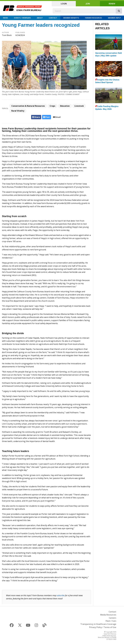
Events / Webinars (22, 18)
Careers (113, 618)
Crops (52, 106)
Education (65, 106)
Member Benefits (71, 18)
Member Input (114, 18)
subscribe (61, 595)
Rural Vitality (18, 111)
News (5, 18)
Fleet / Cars (111, 621)
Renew (112, 4)
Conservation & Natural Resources (28, 106)
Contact (53, 18)
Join (88, 4)
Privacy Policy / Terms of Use (103, 627)
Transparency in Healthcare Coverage (98, 624)
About (40, 18)
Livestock (79, 106)
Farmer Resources (93, 18)
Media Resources (108, 615)
